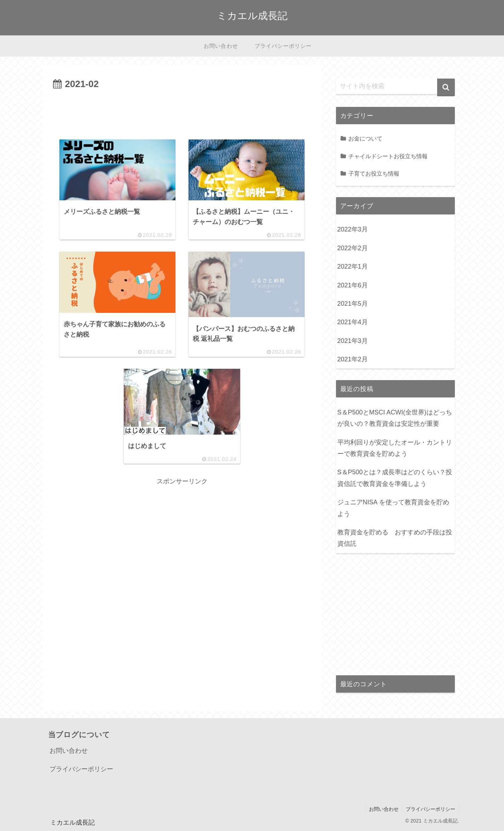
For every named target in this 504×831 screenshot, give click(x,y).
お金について (365, 138)
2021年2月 (353, 359)
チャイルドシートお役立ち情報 (388, 156)
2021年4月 (353, 322)
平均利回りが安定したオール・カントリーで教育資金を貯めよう (395, 448)
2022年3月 (353, 229)
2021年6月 (353, 285)
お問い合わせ (69, 751)
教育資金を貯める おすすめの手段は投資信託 (395, 538)
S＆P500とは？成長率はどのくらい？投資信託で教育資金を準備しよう (395, 478)
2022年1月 (353, 267)
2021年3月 (353, 341)
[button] (446, 87)
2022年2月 (353, 248)
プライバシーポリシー (81, 769)
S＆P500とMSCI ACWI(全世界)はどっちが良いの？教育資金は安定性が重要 (395, 418)
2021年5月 (353, 304)
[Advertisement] (182, 112)
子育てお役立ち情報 (374, 173)
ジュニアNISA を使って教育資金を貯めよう (393, 508)
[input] (395, 86)
